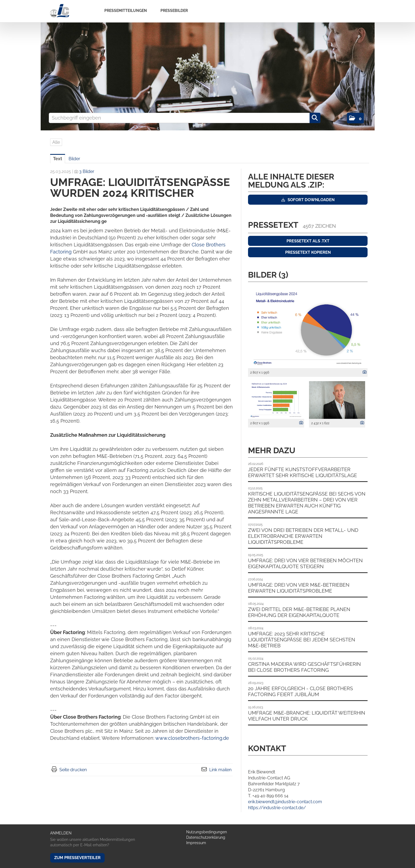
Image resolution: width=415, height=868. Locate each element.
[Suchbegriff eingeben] (185, 118)
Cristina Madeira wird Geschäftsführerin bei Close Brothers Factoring (304, 667)
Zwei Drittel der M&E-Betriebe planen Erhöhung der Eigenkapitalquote (299, 612)
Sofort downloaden (308, 200)
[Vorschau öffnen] (308, 326)
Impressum (196, 843)
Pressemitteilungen (126, 11)
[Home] (59, 11)
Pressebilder (174, 11)
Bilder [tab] (74, 159)
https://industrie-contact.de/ (277, 808)
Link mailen (220, 770)
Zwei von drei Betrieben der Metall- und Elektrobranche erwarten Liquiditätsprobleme (303, 536)
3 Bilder (87, 171)
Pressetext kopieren (308, 252)
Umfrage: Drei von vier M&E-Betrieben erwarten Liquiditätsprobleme (299, 588)
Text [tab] (58, 159)
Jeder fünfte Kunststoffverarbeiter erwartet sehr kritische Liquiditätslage (303, 472)
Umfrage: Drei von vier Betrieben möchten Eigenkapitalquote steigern (305, 563)
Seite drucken (73, 770)
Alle (56, 142)
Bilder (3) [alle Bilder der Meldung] (268, 275)
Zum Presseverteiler (77, 858)
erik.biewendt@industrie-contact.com (285, 802)
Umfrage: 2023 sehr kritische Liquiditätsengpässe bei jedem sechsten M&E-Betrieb (302, 640)
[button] (355, 118)
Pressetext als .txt (308, 241)
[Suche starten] (315, 118)
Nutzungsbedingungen (207, 832)
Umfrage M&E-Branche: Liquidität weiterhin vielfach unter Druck (307, 716)
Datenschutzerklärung (206, 837)
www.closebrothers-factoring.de (192, 738)
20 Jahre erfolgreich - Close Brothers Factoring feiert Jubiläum (300, 691)
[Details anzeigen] (363, 372)
